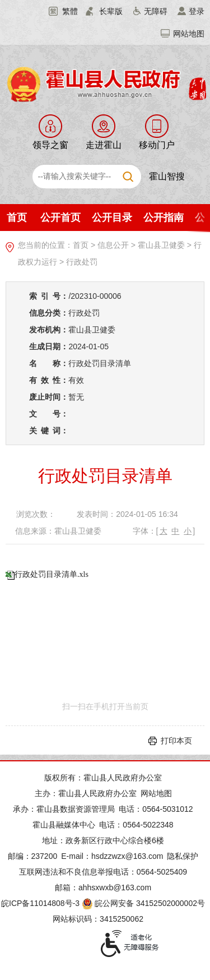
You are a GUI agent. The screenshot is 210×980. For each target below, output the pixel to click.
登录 (197, 11)
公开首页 (60, 218)
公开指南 (164, 218)
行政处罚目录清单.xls (52, 574)
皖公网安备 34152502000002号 (144, 903)
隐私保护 (183, 856)
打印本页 (176, 741)
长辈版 (111, 11)
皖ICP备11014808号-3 (40, 903)
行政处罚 (82, 262)
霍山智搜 (167, 176)
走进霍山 (104, 145)
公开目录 (112, 218)
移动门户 (157, 145)
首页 (17, 218)
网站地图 (189, 34)
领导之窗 (50, 145)
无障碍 (156, 11)
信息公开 (113, 245)
